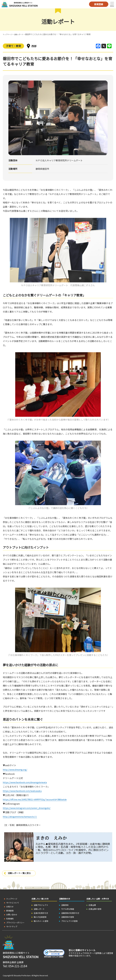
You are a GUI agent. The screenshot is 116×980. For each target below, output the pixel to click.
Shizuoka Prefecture (22, 975)
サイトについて (13, 902)
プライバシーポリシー (15, 922)
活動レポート (21, 34)
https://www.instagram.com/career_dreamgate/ (28, 807)
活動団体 (65, 904)
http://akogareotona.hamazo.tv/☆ (21, 816)
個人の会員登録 (40, 916)
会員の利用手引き (41, 912)
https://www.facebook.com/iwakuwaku (23, 790)
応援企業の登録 (95, 908)
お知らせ (10, 906)
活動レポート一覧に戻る (20, 872)
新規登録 (99, 4)
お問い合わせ (12, 914)
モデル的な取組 (68, 908)
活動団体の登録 (68, 916)
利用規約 (10, 918)
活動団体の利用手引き (70, 912)
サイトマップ (12, 926)
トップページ (8, 34)
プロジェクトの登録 (69, 920)
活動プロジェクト (41, 904)
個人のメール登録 (41, 920)
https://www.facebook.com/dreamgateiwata (26, 782)
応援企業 (92, 904)
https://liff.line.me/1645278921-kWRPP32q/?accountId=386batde (37, 799)
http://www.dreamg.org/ (16, 769)
